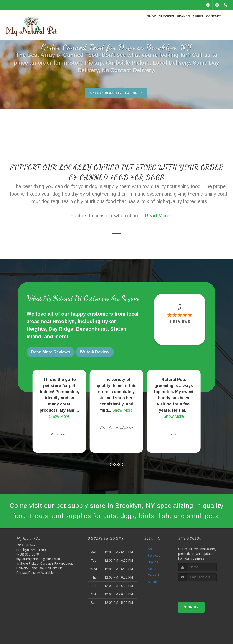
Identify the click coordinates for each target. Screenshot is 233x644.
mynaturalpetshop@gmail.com (38, 571)
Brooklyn (64, 322)
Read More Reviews (51, 352)
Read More (157, 216)
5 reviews (180, 322)
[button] (110, 464)
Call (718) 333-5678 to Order (116, 93)
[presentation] (202, 601)
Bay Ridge (61, 329)
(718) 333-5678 (28, 566)
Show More (59, 415)
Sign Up (191, 619)
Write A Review (95, 352)
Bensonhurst (92, 329)
